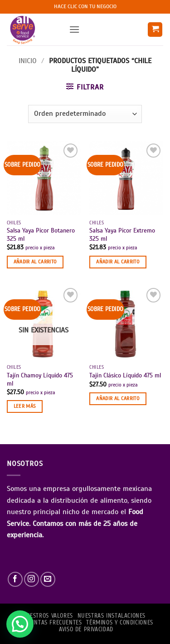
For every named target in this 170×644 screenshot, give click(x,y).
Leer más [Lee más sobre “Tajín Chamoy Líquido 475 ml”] (25, 406)
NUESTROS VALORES (48, 616)
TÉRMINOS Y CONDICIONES (119, 623)
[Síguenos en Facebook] (15, 579)
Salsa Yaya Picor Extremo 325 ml (122, 235)
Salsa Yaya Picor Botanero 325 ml (41, 235)
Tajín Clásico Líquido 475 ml (125, 375)
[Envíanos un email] (48, 579)
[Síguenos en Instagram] (32, 579)
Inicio (28, 61)
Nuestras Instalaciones (112, 616)
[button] (74, 29)
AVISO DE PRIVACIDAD (86, 629)
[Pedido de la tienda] (85, 114)
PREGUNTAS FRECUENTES (49, 623)
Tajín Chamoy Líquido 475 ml (40, 379)
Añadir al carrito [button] (35, 262)
